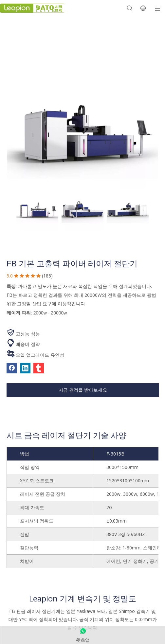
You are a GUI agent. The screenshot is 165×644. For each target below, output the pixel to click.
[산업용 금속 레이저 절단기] (82, 137)
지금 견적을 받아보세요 (83, 390)
